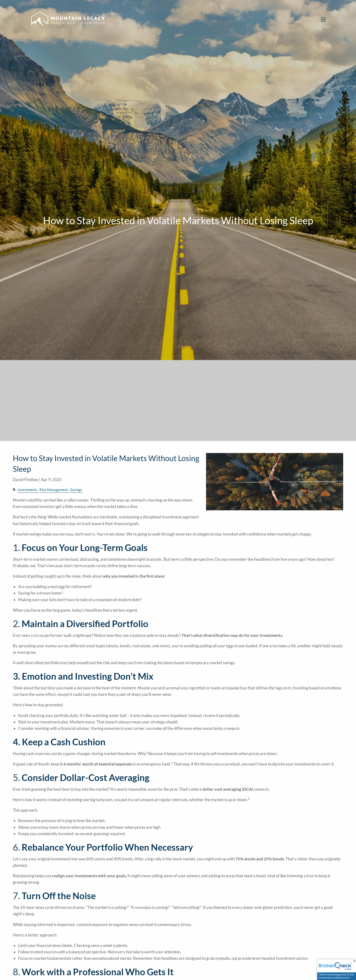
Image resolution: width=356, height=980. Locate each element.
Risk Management (54, 490)
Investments (27, 490)
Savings (76, 490)
